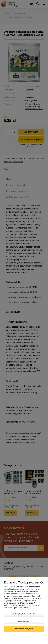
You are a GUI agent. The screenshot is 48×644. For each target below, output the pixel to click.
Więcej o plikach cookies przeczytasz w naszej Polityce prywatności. (22, 606)
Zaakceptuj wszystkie (24, 629)
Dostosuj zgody (24, 621)
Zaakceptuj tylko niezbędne (24, 614)
